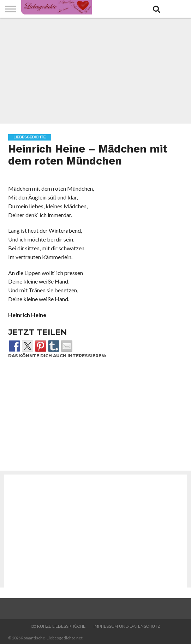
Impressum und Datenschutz (127, 626)
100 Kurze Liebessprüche (58, 626)
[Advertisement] (96, 71)
